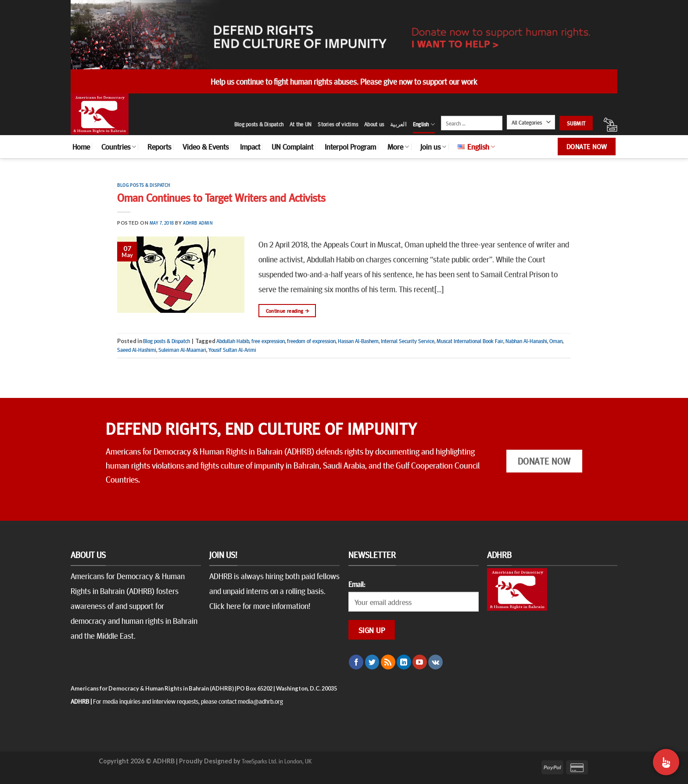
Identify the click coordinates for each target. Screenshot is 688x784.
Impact (250, 147)
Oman (556, 341)
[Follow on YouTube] (420, 662)
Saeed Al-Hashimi (137, 350)
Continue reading (288, 311)
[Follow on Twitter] (372, 662)
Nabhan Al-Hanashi (526, 341)
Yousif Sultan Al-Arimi (232, 350)
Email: (357, 584)
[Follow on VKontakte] (435, 662)
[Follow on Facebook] (356, 662)
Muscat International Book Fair (470, 341)
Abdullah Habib (233, 341)
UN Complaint (292, 147)
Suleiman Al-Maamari (182, 350)
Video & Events (206, 147)
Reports (159, 147)
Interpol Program (350, 147)
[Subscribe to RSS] (388, 662)
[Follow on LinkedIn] (404, 662)
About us (374, 124)
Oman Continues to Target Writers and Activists (221, 197)
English (424, 124)
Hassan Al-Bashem (358, 341)
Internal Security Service (408, 341)
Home (81, 147)
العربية (398, 124)
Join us (433, 147)
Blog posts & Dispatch (259, 124)
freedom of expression (311, 341)
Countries (119, 147)
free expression (268, 341)
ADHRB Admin (198, 223)
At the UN (301, 124)
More (398, 147)
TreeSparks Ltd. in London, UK (277, 761)
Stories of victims (338, 124)
